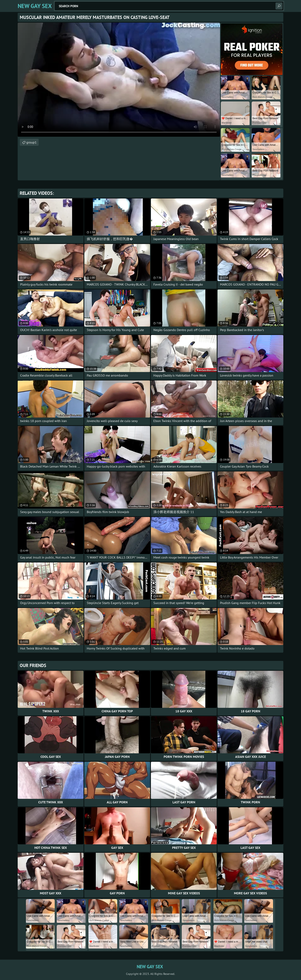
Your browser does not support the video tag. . (119, 80)
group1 (31, 142)
